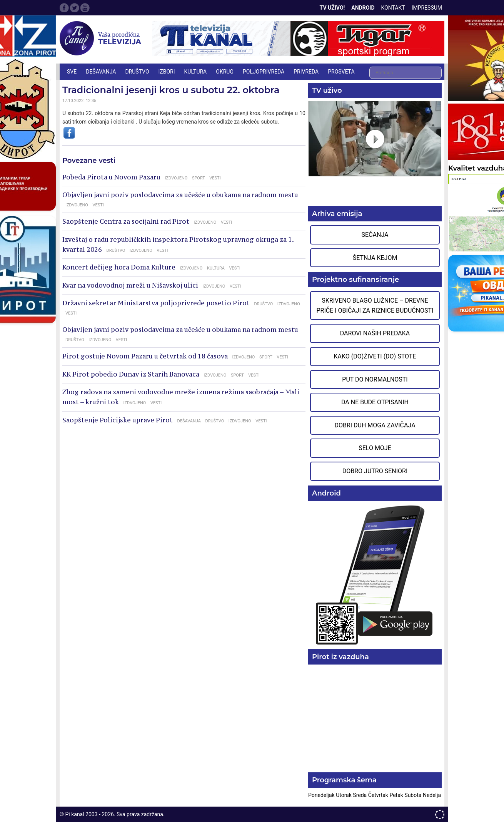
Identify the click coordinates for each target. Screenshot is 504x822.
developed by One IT (440, 814)
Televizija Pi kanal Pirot (102, 39)
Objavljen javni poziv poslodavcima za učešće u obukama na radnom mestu (180, 195)
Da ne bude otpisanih (375, 402)
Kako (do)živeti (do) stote (375, 356)
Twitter (75, 8)
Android (363, 8)
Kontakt (393, 8)
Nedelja (432, 795)
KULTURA (196, 72)
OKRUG (225, 72)
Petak (397, 795)
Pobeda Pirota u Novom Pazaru (111, 177)
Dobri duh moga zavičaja (375, 425)
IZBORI (167, 72)
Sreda (360, 795)
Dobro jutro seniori (375, 471)
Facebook (64, 8)
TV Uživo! (332, 8)
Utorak (344, 795)
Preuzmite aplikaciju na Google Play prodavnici (375, 574)
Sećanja (375, 235)
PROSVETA (341, 72)
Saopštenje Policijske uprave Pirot (118, 420)
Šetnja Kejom (375, 258)
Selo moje (375, 448)
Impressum (427, 8)
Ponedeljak (322, 795)
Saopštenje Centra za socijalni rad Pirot (126, 221)
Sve (72, 72)
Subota (414, 795)
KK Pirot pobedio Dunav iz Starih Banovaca (131, 374)
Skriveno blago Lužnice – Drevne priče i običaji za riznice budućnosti (375, 306)
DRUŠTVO (137, 72)
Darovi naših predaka (375, 333)
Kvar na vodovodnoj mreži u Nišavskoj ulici (130, 285)
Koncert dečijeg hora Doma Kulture (119, 267)
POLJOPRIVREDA (264, 72)
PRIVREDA (306, 72)
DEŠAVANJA (101, 72)
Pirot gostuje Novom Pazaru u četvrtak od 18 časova (145, 356)
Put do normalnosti (375, 379)
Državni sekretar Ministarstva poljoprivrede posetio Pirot (156, 303)
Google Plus (85, 8)
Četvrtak (379, 795)
